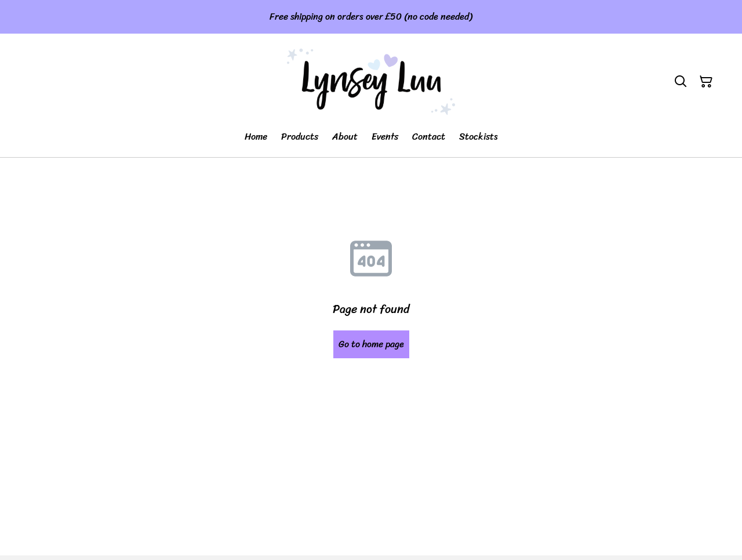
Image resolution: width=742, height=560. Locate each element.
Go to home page (371, 344)
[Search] (681, 82)
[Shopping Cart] (706, 82)
